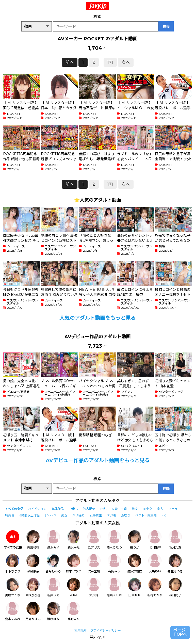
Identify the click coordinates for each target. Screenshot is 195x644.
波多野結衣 (135, 564)
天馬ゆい (155, 564)
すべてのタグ (14, 509)
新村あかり (155, 587)
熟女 (135, 509)
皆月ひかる (53, 564)
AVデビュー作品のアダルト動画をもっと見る (98, 460)
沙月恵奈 (33, 564)
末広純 (94, 587)
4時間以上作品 (29, 515)
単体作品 (58, 509)
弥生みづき (175, 564)
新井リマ (53, 587)
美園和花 (33, 540)
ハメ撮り (78, 515)
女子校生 (96, 515)
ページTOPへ (180, 632)
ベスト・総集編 (146, 515)
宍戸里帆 (94, 564)
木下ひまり (13, 564)
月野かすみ (33, 611)
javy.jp (98, 6)
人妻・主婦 (119, 509)
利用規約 (80, 630)
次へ (126, 62)
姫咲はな (53, 611)
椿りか (135, 540)
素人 (160, 509)
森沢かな (74, 540)
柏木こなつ (114, 540)
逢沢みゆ (53, 540)
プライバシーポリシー (106, 630)
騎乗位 (10, 515)
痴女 (64, 515)
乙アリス (94, 540)
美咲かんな (13, 587)
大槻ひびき (33, 587)
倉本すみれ (13, 611)
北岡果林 (155, 540)
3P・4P (50, 515)
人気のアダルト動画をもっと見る (97, 318)
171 (110, 62)
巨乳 (103, 509)
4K (164, 515)
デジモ (111, 515)
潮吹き (126, 515)
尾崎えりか (114, 587)
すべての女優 (13, 540)
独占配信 (89, 509)
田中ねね (135, 587)
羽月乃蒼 (175, 540)
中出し (73, 509)
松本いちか (74, 564)
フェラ (173, 509)
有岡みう (114, 564)
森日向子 (175, 587)
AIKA (74, 587)
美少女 (148, 509)
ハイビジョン (37, 509)
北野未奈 (74, 611)
